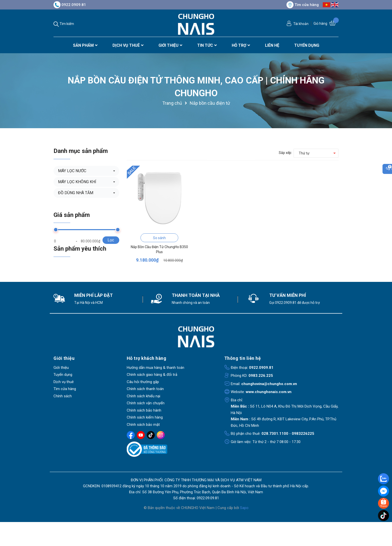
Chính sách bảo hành (144, 410)
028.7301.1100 (275, 434)
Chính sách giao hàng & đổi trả (152, 375)
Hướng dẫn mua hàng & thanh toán (155, 368)
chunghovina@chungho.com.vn (269, 384)
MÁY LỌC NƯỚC (72, 171)
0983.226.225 (261, 376)
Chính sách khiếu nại (143, 396)
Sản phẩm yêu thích (80, 249)
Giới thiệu (61, 368)
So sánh (159, 238)
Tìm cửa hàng (303, 5)
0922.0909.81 (70, 5)
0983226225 (303, 434)
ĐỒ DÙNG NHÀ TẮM (76, 193)
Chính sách (63, 396)
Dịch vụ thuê (64, 382)
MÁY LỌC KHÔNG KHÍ (77, 182)
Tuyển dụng (63, 375)
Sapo (244, 508)
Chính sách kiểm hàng (145, 417)
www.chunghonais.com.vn (269, 392)
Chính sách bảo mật (143, 425)
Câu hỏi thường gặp (143, 382)
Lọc (111, 240)
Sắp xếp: (285, 153)
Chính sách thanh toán (145, 389)
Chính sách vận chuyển (146, 403)
